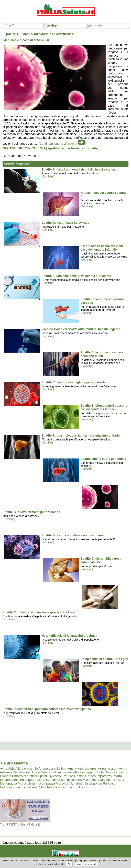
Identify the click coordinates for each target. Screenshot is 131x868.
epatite (54, 148)
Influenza (7, 780)
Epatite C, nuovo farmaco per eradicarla (31, 512)
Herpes (90, 776)
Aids (11, 768)
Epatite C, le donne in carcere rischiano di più (102, 354)
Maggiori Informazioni (86, 864)
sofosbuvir (70, 148)
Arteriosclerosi (87, 768)
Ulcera (84, 787)
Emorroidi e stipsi (24, 776)
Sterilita (44, 787)
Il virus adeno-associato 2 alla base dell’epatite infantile (102, 248)
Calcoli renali (22, 772)
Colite (100, 772)
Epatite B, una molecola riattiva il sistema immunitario (81, 436)
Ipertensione (36, 780)
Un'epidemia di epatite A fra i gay (104, 659)
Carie (36, 772)
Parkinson (110, 783)
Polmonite (7, 787)
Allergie (21, 768)
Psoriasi (32, 787)
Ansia (72, 768)
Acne (4, 768)
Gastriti (79, 776)
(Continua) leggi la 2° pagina (58, 144)
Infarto (117, 776)
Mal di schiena (72, 780)
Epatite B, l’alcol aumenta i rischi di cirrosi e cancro (79, 169)
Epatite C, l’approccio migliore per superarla (73, 382)
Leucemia (53, 780)
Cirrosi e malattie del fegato (75, 772)
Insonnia (20, 780)
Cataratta (47, 772)
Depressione (114, 772)
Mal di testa (91, 780)
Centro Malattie (14, 763)
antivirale (89, 148)
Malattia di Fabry (112, 780)
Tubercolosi (59, 787)
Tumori (73, 787)
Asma (123, 768)
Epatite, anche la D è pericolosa (103, 459)
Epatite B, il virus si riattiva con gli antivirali (73, 535)
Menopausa (8, 783)
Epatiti (42, 776)
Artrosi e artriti (108, 768)
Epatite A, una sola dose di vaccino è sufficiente (76, 276)
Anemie (32, 768)
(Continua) (48, 177)
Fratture (67, 776)
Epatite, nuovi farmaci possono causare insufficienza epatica (47, 709)
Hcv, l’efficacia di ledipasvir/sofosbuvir (69, 636)
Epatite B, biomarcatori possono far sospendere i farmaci (104, 407)
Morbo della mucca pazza (36, 783)
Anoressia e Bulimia (53, 768)
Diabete (6, 776)
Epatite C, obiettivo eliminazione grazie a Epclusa (38, 612)
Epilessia (54, 776)
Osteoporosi (93, 783)
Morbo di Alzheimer (70, 783)
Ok (69, 864)
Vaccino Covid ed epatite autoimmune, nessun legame (81, 329)
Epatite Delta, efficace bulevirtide (65, 223)
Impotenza (104, 776)
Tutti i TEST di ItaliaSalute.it (20, 824)
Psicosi (21, 787)
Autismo (6, 772)
